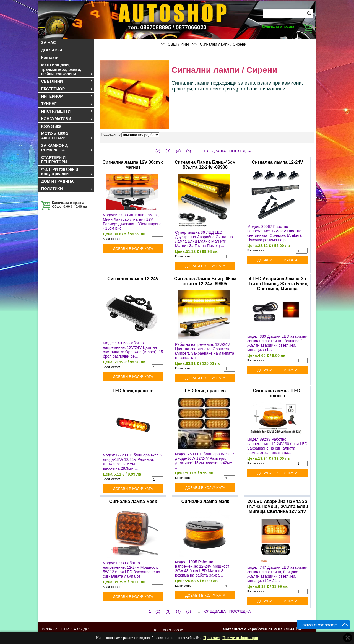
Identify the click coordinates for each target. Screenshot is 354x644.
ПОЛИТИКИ (67, 189)
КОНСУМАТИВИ (67, 119)
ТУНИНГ (67, 104)
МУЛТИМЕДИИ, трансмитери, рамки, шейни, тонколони (67, 69)
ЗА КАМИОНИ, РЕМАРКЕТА (67, 148)
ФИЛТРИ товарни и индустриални (67, 172)
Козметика (51, 126)
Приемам (211, 638)
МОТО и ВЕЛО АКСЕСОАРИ (67, 136)
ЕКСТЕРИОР (67, 89)
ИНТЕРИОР (67, 96)
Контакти (50, 58)
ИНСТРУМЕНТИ (67, 111)
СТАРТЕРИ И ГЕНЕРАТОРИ (54, 160)
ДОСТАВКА (52, 50)
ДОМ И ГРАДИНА (57, 181)
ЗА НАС (49, 43)
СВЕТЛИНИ (67, 81)
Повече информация (240, 638)
